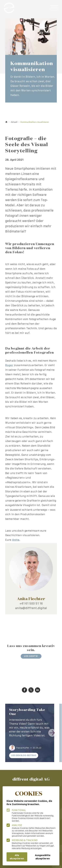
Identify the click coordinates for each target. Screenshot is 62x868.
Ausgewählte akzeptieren (43, 857)
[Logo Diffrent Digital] (9, 8)
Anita (16, 540)
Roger (9, 365)
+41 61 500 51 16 (31, 603)
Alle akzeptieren (17, 857)
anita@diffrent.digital (31, 608)
